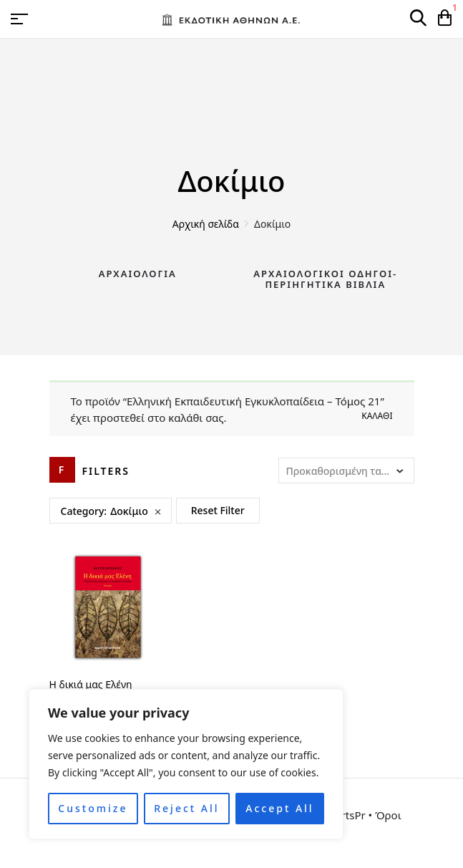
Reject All (186, 808)
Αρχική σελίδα (206, 224)
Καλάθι (377, 416)
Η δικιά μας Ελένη (91, 684)
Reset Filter (218, 510)
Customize (93, 808)
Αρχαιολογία (138, 274)
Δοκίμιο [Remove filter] (129, 511)
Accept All (279, 808)
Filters (106, 471)
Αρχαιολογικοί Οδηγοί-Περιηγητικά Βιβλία (325, 279)
